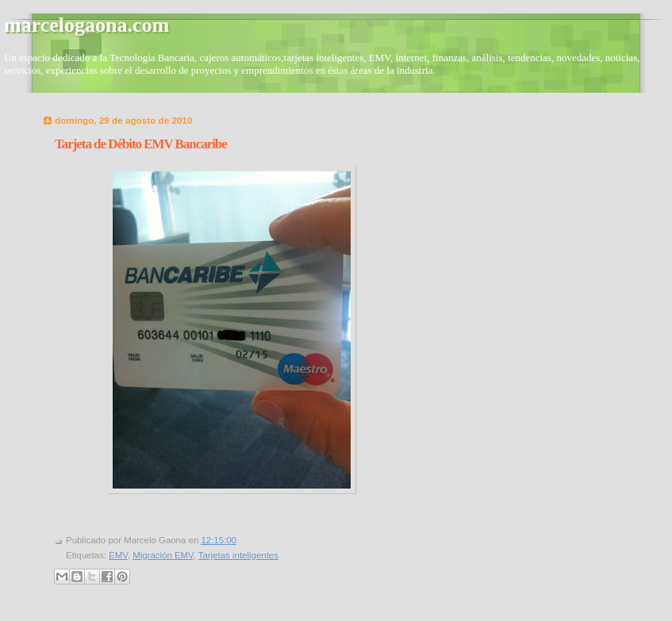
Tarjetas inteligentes (238, 555)
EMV (118, 555)
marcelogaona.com (86, 25)
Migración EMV (163, 555)
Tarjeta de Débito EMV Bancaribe (141, 144)
